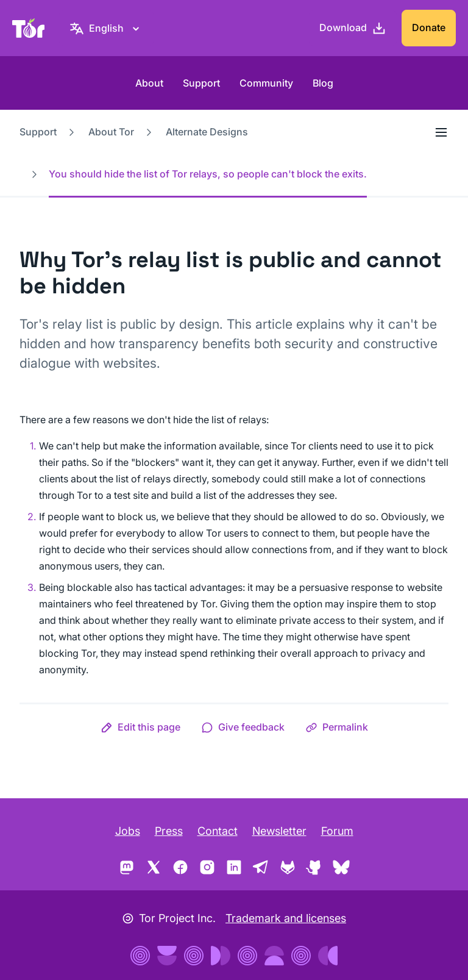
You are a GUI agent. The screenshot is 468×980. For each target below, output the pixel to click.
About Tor (111, 132)
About (149, 83)
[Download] (353, 28)
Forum (337, 831)
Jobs (128, 831)
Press (169, 831)
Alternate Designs (207, 132)
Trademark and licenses (286, 918)
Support (201, 83)
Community (266, 83)
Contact (218, 831)
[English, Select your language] (106, 28)
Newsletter (279, 831)
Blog (323, 83)
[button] (140, 727)
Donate (429, 27)
